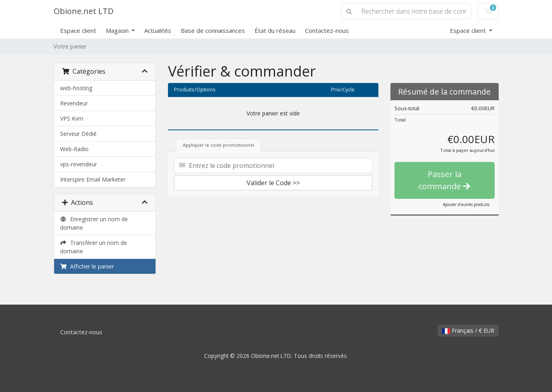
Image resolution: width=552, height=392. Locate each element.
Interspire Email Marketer (93, 179)
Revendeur (74, 103)
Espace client (78, 30)
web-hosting (76, 88)
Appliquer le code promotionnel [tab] (218, 145)
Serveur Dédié (78, 134)
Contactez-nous (327, 30)
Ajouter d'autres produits (466, 204)
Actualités (158, 30)
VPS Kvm (72, 118)
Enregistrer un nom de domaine (94, 223)
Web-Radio (74, 149)
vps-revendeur (79, 164)
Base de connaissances (213, 30)
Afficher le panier (87, 266)
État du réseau (275, 30)
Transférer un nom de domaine (94, 247)
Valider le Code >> (273, 183)
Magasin (118, 30)
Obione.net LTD (84, 11)
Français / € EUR (468, 330)
